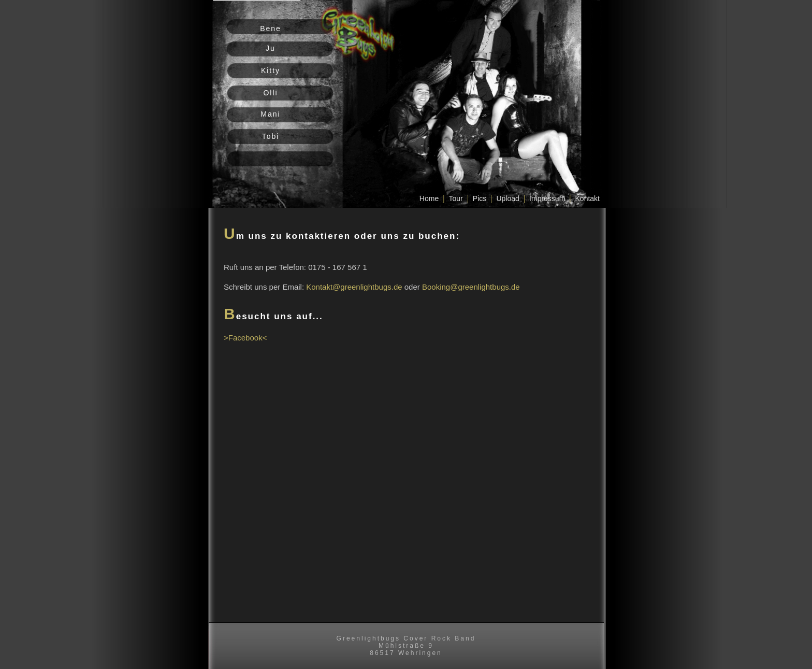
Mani (270, 114)
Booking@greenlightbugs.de (471, 287)
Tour (455, 198)
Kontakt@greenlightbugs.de (354, 287)
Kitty (271, 70)
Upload (508, 198)
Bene (271, 29)
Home (429, 198)
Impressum (547, 198)
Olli (270, 93)
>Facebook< (245, 338)
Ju (271, 48)
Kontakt (588, 198)
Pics (480, 198)
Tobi (271, 136)
